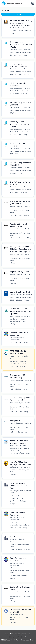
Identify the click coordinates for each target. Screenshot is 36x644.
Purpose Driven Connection (19, 356)
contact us (9, 634)
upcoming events (15, 637)
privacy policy (20, 634)
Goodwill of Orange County (19, 28)
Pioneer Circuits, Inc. (17, 380)
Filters (18, 14)
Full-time (13, 31)
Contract (28, 206)
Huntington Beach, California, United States (20, 449)
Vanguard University (17, 206)
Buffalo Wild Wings (16, 467)
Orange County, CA (17, 498)
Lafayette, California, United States (19, 546)
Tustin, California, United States (20, 52)
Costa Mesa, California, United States (20, 211)
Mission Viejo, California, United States (20, 471)
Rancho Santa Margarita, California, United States (18, 320)
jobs (26, 637)
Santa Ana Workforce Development (17, 339)
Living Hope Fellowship (17, 539)
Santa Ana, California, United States (19, 385)
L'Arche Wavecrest (16, 295)
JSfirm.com (14, 446)
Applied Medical (15, 316)
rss (29, 634)
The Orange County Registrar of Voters (21, 492)
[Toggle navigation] (33, 3)
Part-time (29, 274)
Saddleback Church (17, 615)
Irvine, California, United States (20, 525)
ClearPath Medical (16, 50)
